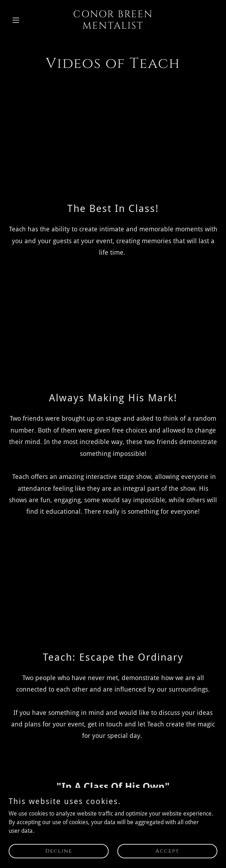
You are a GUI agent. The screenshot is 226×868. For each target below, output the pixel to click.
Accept (167, 851)
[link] (113, 27)
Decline (59, 851)
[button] (24, 20)
